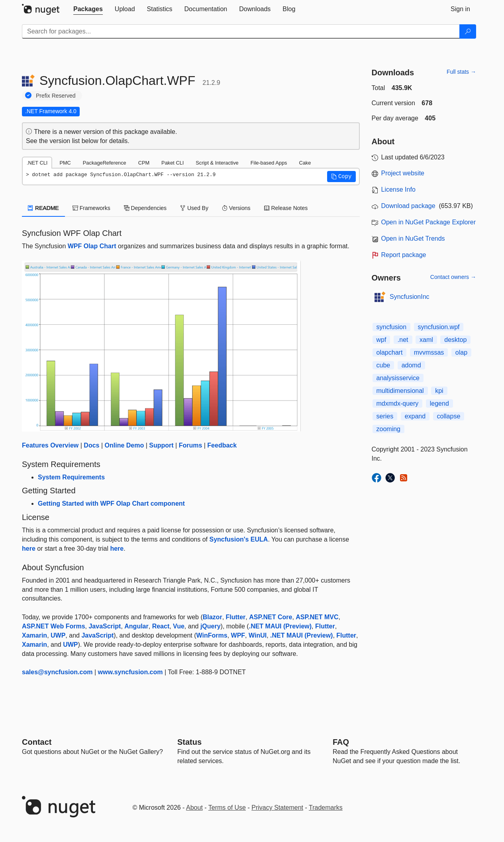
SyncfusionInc (410, 297)
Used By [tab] (194, 208)
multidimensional (400, 391)
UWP (58, 635)
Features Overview (50, 445)
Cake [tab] (305, 163)
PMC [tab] (65, 163)
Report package (404, 255)
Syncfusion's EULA (238, 539)
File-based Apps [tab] (269, 163)
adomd (411, 365)
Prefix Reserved (56, 96)
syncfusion (392, 327)
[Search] (468, 31)
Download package (408, 206)
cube (383, 365)
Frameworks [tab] (91, 208)
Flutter (236, 617)
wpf (381, 340)
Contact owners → (453, 277)
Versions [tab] (236, 208)
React (161, 626)
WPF (238, 635)
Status (189, 742)
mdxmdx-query (398, 403)
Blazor (213, 617)
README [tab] (43, 208)
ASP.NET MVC (317, 617)
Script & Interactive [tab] (217, 163)
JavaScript (105, 626)
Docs (91, 445)
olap (461, 352)
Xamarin (34, 635)
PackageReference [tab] (105, 163)
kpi (439, 391)
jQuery (211, 626)
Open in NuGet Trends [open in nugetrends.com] (413, 238)
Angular (136, 626)
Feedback (222, 445)
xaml (426, 340)
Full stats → (461, 72)
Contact (37, 742)
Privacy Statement (277, 808)
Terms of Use (227, 808)
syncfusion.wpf (439, 327)
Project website (403, 173)
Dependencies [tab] (145, 208)
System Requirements (71, 477)
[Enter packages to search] (241, 31)
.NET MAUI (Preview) (280, 626)
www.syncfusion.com (130, 672)
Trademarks (326, 808)
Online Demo (125, 445)
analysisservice (398, 378)
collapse (449, 416)
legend (439, 403)
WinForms (212, 635)
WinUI (258, 635)
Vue (179, 626)
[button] (341, 177)
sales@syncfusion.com (57, 672)
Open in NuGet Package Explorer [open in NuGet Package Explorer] (428, 222)
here (29, 549)
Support (161, 445)
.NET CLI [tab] (37, 163)
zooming (388, 429)
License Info (398, 189)
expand (415, 416)
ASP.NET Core (271, 617)
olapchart (390, 352)
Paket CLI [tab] (173, 163)
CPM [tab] (144, 163)
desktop (455, 340)
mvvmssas (429, 352)
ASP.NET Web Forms (54, 626)
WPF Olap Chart (92, 246)
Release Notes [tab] (286, 208)
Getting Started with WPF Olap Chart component (111, 503)
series (385, 416)
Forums (191, 445)
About (194, 808)
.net (403, 340)
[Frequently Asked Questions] (341, 742)
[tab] (88, 9)
